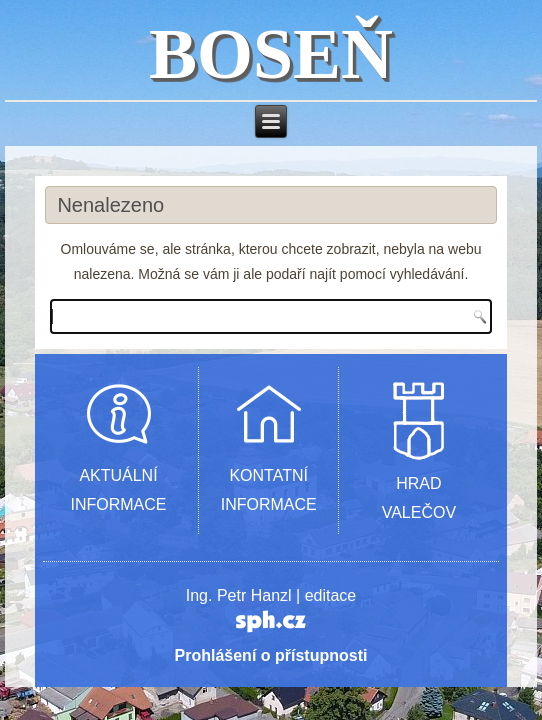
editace (331, 595)
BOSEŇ (271, 54)
